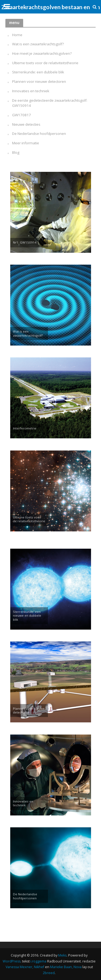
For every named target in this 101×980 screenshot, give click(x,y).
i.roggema (38, 961)
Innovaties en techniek (31, 91)
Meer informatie (26, 143)
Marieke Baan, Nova (66, 967)
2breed (49, 973)
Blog (16, 152)
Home (17, 35)
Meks (62, 955)
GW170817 (22, 115)
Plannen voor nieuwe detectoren (39, 81)
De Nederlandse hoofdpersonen (39, 134)
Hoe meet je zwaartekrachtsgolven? (42, 53)
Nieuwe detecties (26, 124)
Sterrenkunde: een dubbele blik (38, 72)
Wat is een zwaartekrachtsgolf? (38, 44)
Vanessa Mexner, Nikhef (25, 967)
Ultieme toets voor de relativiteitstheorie (45, 63)
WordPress (12, 961)
